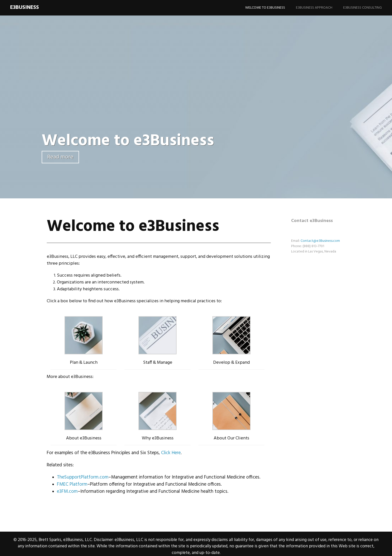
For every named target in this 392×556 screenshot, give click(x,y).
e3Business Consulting (363, 8)
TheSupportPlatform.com (83, 477)
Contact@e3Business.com (320, 241)
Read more (60, 157)
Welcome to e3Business (265, 8)
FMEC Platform (72, 484)
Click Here (171, 453)
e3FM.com (67, 491)
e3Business (25, 7)
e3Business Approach (314, 8)
